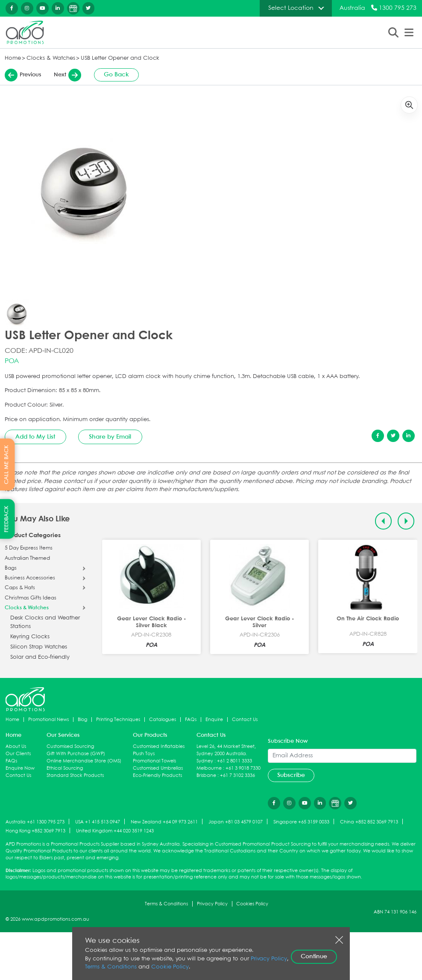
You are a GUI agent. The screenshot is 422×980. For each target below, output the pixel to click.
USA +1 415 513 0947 (98, 822)
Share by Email (110, 437)
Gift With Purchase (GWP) (76, 754)
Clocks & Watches (51, 58)
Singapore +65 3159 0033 (301, 822)
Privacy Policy (212, 904)
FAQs (191, 720)
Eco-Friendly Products (157, 775)
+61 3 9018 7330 (243, 768)
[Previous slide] (383, 521)
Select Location (291, 8)
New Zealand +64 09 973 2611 (164, 822)
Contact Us (245, 720)
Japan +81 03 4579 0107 (236, 822)
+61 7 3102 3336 (237, 775)
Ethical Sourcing (65, 768)
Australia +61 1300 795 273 (35, 822)
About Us (16, 746)
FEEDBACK (7, 519)
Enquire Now (20, 768)
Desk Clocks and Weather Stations (45, 622)
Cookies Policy (252, 904)
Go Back (116, 75)
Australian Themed (27, 558)
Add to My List (35, 437)
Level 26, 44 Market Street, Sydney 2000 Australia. (226, 750)
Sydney (205, 761)
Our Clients (18, 754)
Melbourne (209, 768)
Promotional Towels (154, 761)
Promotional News (48, 720)
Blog (82, 720)
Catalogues (163, 720)
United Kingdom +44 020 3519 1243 (115, 831)
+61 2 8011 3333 (234, 761)
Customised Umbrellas (158, 768)
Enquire (214, 720)
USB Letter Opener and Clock (120, 58)
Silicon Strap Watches (39, 647)
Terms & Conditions (166, 904)
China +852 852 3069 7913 (369, 822)
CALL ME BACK (7, 464)
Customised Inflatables (159, 746)
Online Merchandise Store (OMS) (84, 761)
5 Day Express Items (29, 548)
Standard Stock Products (75, 775)
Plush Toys (144, 754)
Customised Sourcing (70, 746)
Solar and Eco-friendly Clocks (40, 662)
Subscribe (291, 775)
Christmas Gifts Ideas (31, 598)
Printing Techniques (118, 720)
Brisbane (206, 775)
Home (13, 58)
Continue (314, 957)
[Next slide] (406, 521)
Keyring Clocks (30, 637)
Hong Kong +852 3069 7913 (35, 831)
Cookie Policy (170, 967)
